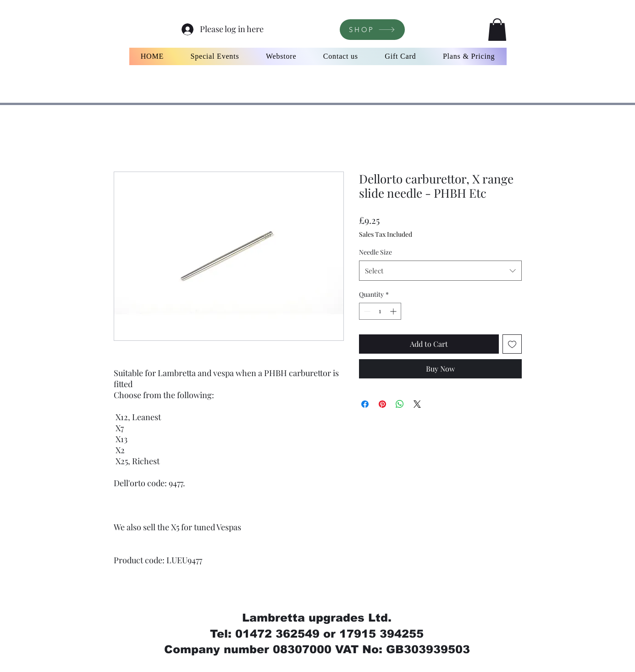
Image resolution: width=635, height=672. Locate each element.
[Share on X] (417, 404)
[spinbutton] (380, 311)
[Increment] (394, 311)
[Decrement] (366, 311)
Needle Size (375, 252)
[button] (497, 30)
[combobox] (440, 271)
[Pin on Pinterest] (382, 404)
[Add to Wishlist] (512, 344)
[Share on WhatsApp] (400, 404)
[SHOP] (372, 30)
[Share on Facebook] (365, 404)
